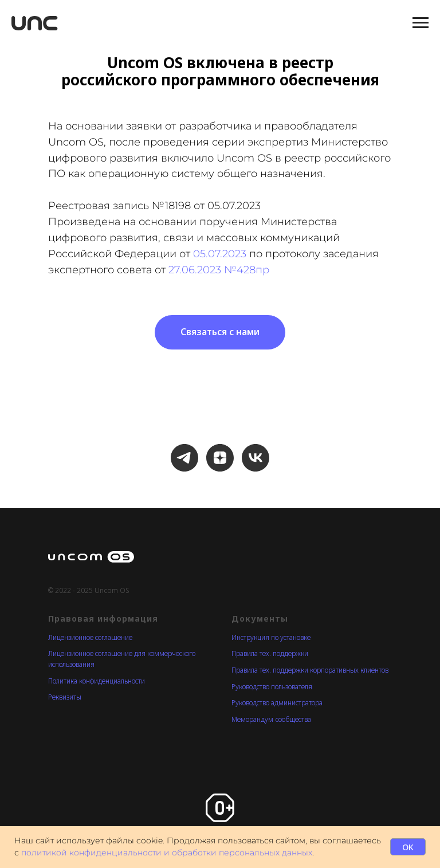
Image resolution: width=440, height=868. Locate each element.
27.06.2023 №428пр (219, 270)
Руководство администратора (277, 703)
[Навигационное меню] (421, 23)
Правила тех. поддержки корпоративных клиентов (310, 670)
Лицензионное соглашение (90, 637)
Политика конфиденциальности (97, 681)
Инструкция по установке (271, 637)
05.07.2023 (220, 254)
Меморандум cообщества (271, 719)
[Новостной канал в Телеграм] (184, 458)
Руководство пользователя (272, 687)
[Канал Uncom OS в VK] (256, 458)
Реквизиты (65, 697)
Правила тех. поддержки (270, 653)
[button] (220, 332)
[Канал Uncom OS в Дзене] (220, 458)
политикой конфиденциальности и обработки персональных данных (167, 853)
